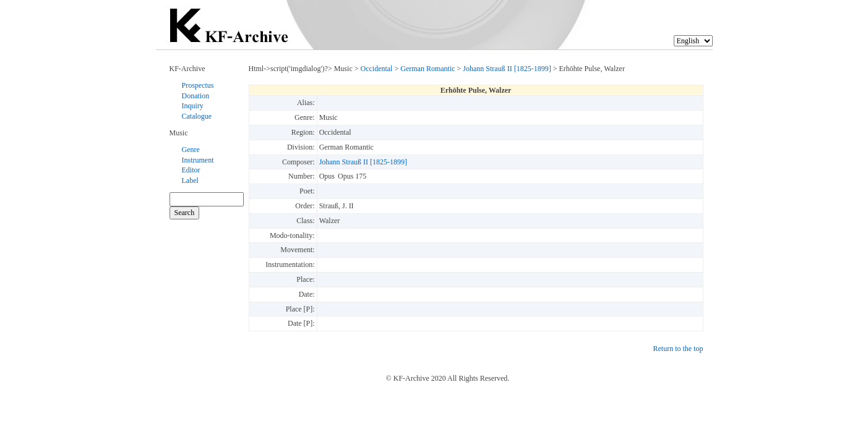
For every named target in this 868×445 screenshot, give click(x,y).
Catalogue (197, 116)
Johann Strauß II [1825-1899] (507, 69)
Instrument (198, 160)
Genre (191, 150)
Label (190, 180)
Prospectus (198, 85)
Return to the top (678, 349)
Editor (191, 170)
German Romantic (428, 69)
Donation (196, 96)
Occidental (376, 69)
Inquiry (193, 106)
